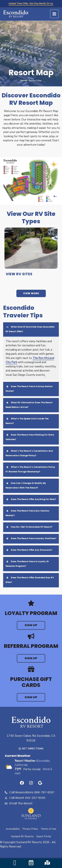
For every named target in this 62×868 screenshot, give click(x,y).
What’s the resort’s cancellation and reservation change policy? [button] (29, 453)
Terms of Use (48, 829)
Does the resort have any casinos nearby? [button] (27, 513)
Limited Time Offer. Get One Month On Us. (31, 4)
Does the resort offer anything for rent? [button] (31, 499)
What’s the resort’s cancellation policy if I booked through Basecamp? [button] (30, 469)
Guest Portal (44, 836)
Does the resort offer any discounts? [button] (29, 550)
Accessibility (13, 829)
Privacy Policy (30, 829)
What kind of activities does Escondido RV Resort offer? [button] (30, 329)
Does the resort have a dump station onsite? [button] (29, 388)
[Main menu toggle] (54, 14)
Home (24, 80)
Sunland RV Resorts (22, 836)
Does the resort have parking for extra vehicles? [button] (30, 437)
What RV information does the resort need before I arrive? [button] (29, 404)
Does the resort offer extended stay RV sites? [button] (30, 579)
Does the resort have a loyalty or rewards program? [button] (27, 563)
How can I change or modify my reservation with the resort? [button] (26, 485)
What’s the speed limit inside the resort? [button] (27, 420)
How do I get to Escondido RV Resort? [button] (29, 527)
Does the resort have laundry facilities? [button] (31, 539)
